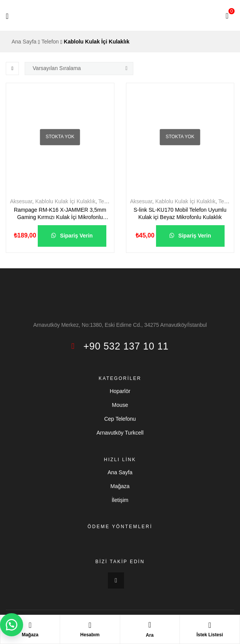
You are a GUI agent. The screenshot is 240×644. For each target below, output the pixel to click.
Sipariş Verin (76, 236)
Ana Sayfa (24, 42)
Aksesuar (21, 201)
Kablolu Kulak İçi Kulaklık (65, 201)
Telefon (50, 42)
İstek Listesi (210, 635)
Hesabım (90, 635)
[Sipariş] (79, 69)
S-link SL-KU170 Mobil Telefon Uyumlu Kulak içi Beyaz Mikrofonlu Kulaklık (180, 214)
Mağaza (30, 635)
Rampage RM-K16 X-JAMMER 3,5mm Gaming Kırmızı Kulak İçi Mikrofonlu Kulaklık (60, 214)
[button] (12, 625)
